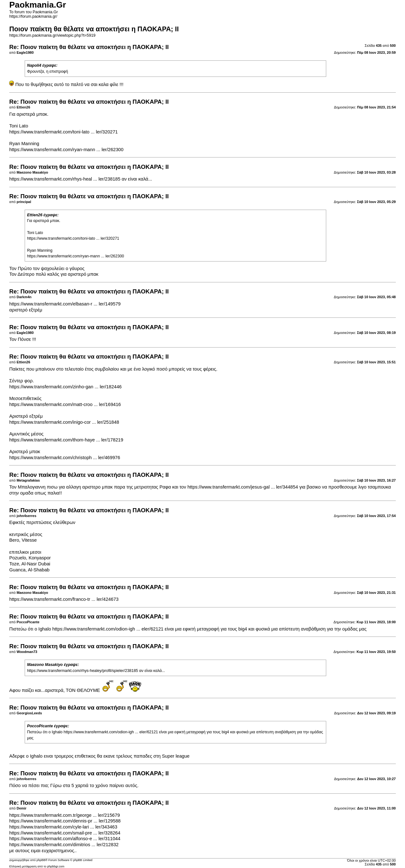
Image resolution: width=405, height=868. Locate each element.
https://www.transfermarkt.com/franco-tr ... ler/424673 (64, 599)
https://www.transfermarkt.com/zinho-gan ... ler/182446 (65, 387)
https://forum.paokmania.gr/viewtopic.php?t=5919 (52, 35)
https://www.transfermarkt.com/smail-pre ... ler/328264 (65, 833)
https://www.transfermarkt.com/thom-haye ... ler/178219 (66, 440)
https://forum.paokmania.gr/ (33, 16)
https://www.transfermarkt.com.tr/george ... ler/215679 (64, 815)
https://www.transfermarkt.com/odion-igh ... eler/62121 (108, 629)
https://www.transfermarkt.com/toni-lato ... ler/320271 (63, 132)
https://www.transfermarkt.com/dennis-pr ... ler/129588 (65, 821)
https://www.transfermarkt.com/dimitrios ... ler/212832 (64, 845)
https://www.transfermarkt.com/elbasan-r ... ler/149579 (65, 304)
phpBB (41, 860)
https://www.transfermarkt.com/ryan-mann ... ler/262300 (66, 150)
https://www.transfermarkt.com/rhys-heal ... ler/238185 (65, 179)
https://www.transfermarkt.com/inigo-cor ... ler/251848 (64, 422)
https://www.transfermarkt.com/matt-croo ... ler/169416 (65, 404)
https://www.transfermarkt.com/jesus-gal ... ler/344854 (243, 487)
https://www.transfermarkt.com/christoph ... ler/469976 (65, 458)
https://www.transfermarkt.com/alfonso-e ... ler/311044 (65, 839)
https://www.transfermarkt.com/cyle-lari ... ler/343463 (63, 827)
